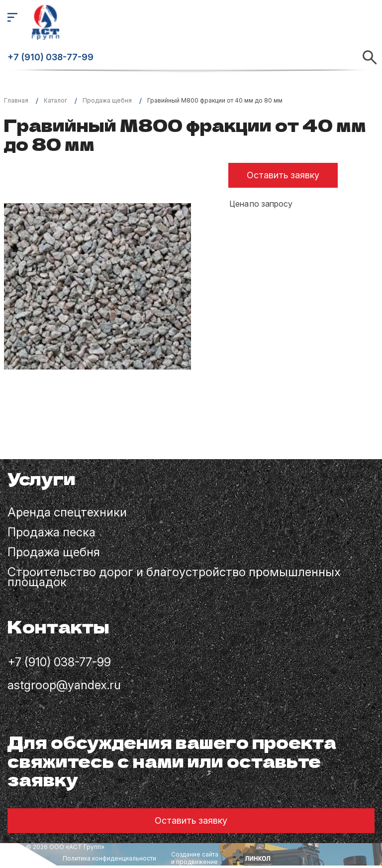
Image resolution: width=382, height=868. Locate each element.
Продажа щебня (54, 553)
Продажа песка (51, 533)
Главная (16, 100)
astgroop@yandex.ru (64, 685)
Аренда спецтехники (67, 513)
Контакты (58, 628)
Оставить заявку (283, 175)
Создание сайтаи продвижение (195, 858)
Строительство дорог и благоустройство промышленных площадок (174, 578)
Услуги (42, 480)
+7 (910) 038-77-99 (50, 57)
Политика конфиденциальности (109, 858)
